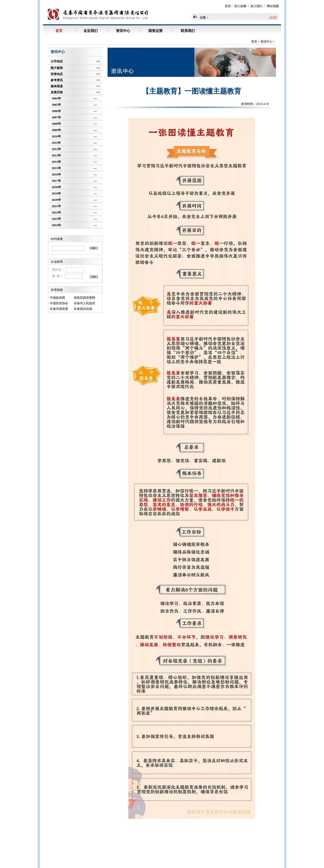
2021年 (56, 206)
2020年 (56, 200)
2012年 (56, 149)
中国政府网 (57, 298)
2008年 (56, 124)
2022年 (56, 212)
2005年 (56, 105)
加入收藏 (240, 6)
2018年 (56, 187)
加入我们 (256, 6)
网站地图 (273, 6)
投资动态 (57, 74)
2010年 (56, 136)
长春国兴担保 (83, 309)
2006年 (56, 111)
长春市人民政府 (85, 303)
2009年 (56, 130)
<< (98, 61)
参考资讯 (57, 80)
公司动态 (57, 61)
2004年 (56, 98)
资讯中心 (267, 42)
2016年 (56, 174)
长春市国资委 (59, 309)
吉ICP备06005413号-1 (217, 847)
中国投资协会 (59, 303)
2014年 (56, 162)
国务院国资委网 (85, 298)
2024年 (56, 225)
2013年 (56, 155)
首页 (228, 6)
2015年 (56, 168)
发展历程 (57, 92)
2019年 (56, 193)
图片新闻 (57, 68)
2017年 (56, 181)
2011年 (56, 143)
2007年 (56, 117)
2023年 (56, 219)
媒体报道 (57, 86)
